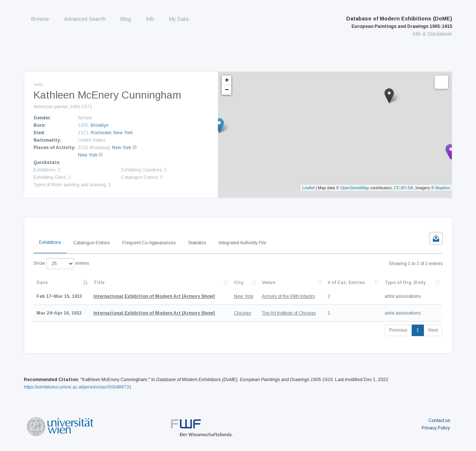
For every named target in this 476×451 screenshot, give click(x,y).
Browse (40, 19)
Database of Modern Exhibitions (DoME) (399, 22)
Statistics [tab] (197, 243)
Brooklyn (100, 125)
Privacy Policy (436, 428)
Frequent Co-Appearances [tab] (149, 243)
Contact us (439, 421)
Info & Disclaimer (432, 34)
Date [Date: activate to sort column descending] (42, 283)
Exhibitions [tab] (50, 242)
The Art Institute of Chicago (289, 313)
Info (150, 19)
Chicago (242, 313)
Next (433, 330)
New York (122, 148)
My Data (179, 19)
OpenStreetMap (355, 188)
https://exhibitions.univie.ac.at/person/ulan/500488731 (78, 387)
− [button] (227, 90)
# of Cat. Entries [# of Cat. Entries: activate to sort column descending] (346, 283)
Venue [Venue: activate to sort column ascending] (268, 283)
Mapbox (443, 188)
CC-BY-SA (403, 188)
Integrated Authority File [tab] (242, 243)
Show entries (61, 264)
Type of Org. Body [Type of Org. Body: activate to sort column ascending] (405, 283)
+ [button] (227, 80)
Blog (126, 19)
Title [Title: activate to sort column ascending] (99, 283)
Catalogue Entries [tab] (91, 243)
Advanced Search (85, 19)
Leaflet (308, 188)
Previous (398, 330)
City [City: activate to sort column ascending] (239, 283)
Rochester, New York (112, 133)
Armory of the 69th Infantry (288, 296)
